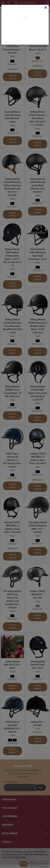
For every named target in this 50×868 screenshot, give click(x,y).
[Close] (46, 7)
